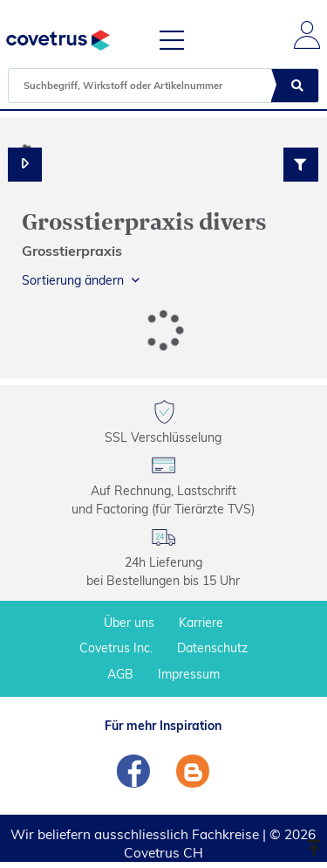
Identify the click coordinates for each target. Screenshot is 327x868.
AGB (120, 674)
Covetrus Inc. (116, 648)
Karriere (201, 623)
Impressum (189, 674)
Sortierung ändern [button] (73, 280)
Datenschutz (212, 648)
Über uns (129, 623)
